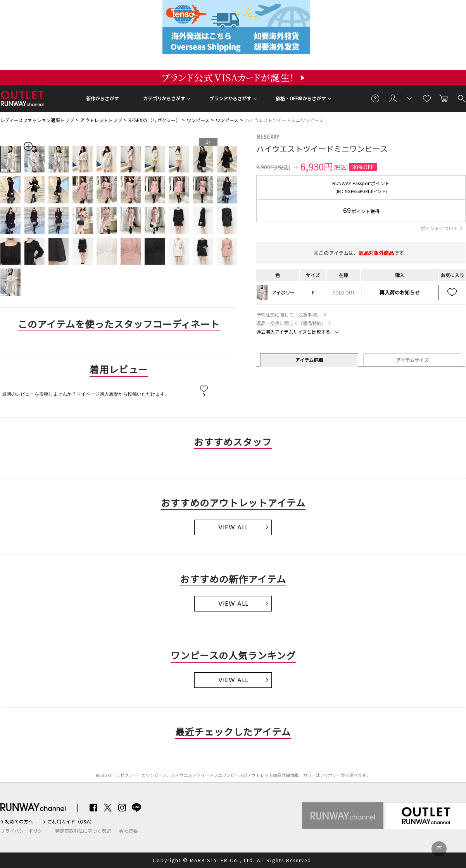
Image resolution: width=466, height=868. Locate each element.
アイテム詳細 (309, 360)
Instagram (122, 808)
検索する (461, 98)
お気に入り (427, 98)
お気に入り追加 (452, 293)
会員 (393, 98)
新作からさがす (102, 98)
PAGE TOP (439, 849)
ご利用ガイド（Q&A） (71, 821)
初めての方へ (19, 821)
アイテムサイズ (412, 360)
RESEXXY (268, 137)
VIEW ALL (233, 527)
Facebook (93, 808)
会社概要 (128, 831)
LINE (136, 808)
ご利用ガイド (376, 98)
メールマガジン (410, 98)
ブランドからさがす (230, 98)
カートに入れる (444, 98)
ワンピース (198, 120)
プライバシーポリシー (24, 831)
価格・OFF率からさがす (301, 98)
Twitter (108, 808)
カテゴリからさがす (164, 98)
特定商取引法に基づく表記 (83, 831)
